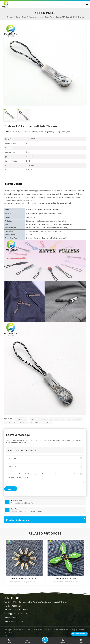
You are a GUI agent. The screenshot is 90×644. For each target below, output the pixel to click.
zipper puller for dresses (74, 419)
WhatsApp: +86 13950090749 (16, 614)
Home (10, 17)
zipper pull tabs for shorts (57, 419)
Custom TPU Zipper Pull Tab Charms (27, 450)
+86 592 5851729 (14, 606)
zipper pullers (53, 197)
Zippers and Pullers (36, 17)
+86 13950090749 (21, 610)
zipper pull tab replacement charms (41, 423)
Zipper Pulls (49, 17)
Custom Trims (21, 17)
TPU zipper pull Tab (21, 419)
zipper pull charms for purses (38, 419)
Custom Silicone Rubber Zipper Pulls (24, 579)
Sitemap (81, 630)
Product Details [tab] (13, 184)
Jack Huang (15, 617)
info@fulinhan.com (17, 621)
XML (68, 630)
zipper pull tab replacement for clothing (16, 423)
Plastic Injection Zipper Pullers (66, 579)
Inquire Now (79, 634)
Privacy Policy (9, 632)
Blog (74, 630)
